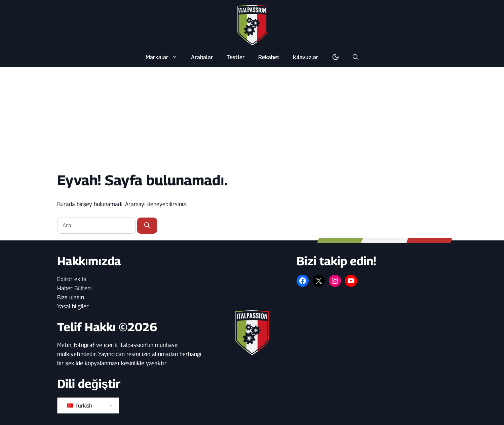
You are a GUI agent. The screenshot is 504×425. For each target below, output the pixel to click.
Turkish (80, 406)
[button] (356, 57)
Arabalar (202, 57)
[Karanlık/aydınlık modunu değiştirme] (336, 57)
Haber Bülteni (74, 288)
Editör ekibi (72, 279)
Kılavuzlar (306, 57)
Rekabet (269, 57)
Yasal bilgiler (73, 306)
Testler (236, 57)
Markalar (165, 57)
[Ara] (147, 226)
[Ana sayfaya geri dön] (252, 25)
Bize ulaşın (71, 297)
